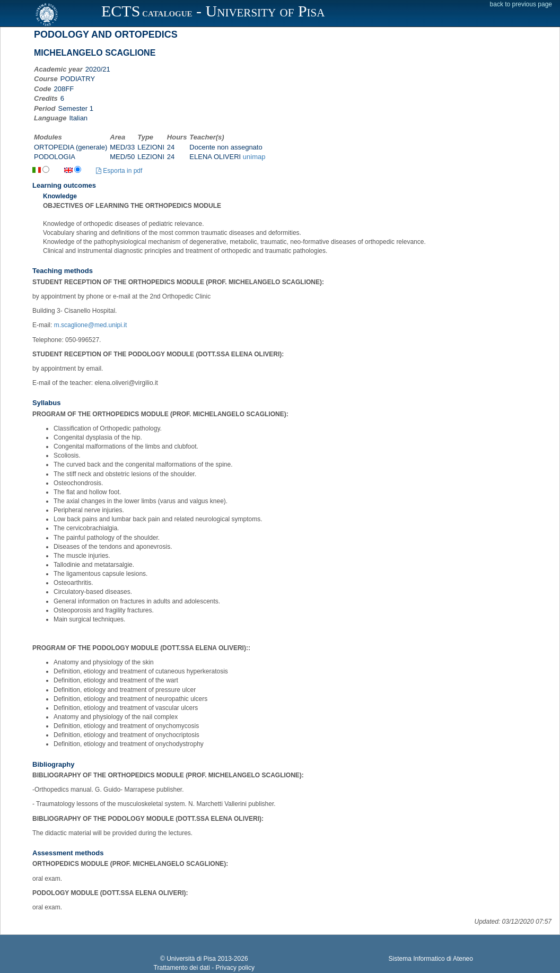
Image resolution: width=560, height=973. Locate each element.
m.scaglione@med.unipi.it (91, 325)
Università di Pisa (191, 959)
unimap (254, 157)
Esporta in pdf (119, 171)
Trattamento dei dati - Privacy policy (204, 968)
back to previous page (521, 4)
